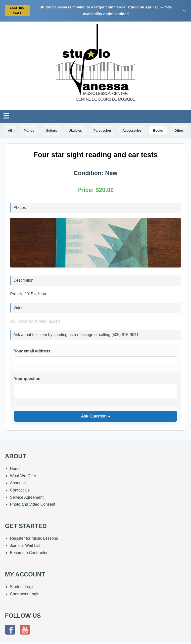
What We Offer (23, 478)
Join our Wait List (25, 548)
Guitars (51, 131)
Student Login (22, 589)
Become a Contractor (29, 555)
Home (15, 471)
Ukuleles (75, 131)
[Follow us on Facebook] (11, 633)
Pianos (29, 131)
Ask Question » (95, 418)
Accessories (132, 131)
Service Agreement (27, 499)
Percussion (102, 131)
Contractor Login (25, 596)
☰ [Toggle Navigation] (6, 116)
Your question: (28, 379)
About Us (18, 485)
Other (179, 131)
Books (158, 131)
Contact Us (20, 492)
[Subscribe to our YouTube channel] (26, 633)
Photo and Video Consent (33, 506)
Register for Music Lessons (34, 540)
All (10, 131)
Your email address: (33, 351)
